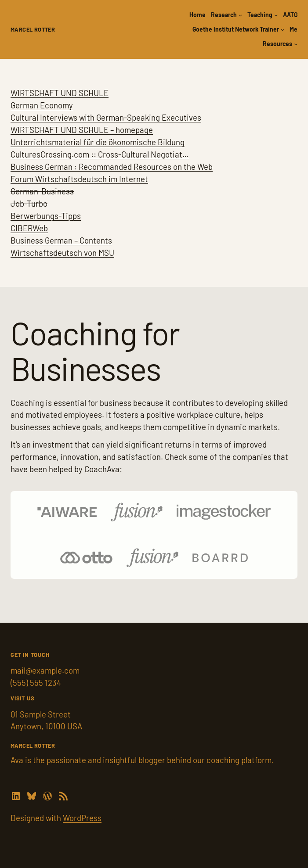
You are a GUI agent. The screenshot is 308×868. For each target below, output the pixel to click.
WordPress (82, 818)
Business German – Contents (61, 240)
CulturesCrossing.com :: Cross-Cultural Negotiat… (100, 154)
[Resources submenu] (296, 44)
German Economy (42, 105)
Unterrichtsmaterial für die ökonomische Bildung (98, 142)
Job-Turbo (29, 203)
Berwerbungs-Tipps (46, 216)
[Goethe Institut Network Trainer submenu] (283, 29)
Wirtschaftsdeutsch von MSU (62, 253)
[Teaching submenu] (276, 15)
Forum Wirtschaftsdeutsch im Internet (79, 179)
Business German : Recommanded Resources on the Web (112, 167)
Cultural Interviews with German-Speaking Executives (106, 117)
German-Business (42, 191)
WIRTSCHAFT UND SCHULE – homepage (82, 130)
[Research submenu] (240, 15)
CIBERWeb (29, 228)
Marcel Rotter (33, 29)
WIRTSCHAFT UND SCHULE (60, 93)
